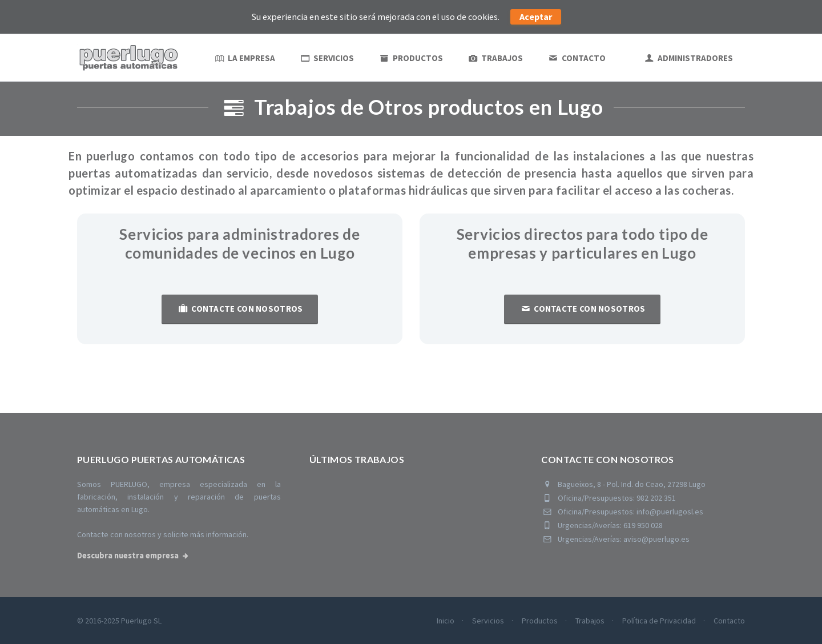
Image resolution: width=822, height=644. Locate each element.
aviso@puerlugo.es (656, 539)
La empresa (244, 58)
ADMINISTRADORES (688, 58)
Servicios (327, 58)
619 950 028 (643, 525)
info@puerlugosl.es (670, 512)
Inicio (446, 621)
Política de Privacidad (659, 621)
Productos (410, 58)
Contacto (576, 58)
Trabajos (495, 58)
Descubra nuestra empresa (128, 556)
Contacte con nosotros (239, 309)
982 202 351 (656, 498)
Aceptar (536, 17)
